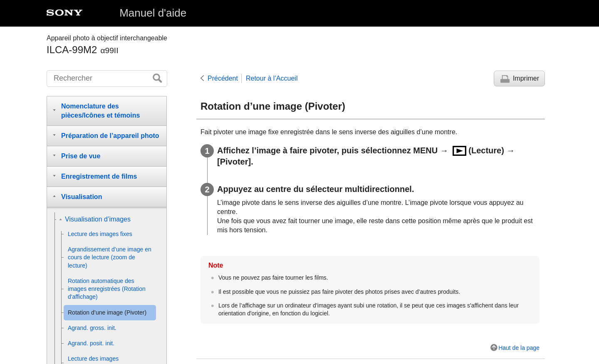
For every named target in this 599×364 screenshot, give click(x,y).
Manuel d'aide (153, 13)
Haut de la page (519, 348)
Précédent (223, 78)
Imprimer (526, 78)
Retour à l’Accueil (272, 78)
